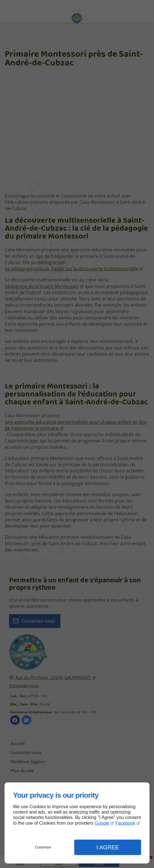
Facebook (125, 823)
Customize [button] (43, 847)
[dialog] (77, 823)
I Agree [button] (108, 847)
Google (102, 823)
